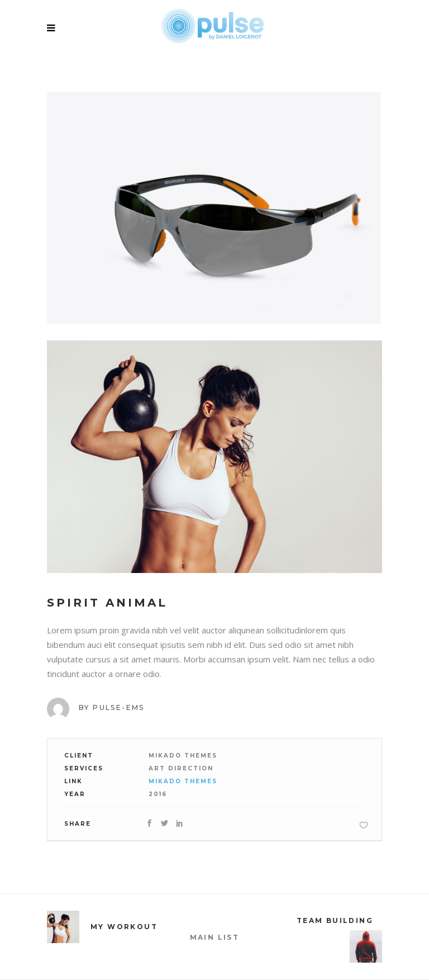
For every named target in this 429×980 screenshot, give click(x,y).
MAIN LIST (215, 937)
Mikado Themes (183, 781)
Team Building (335, 920)
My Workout (124, 927)
